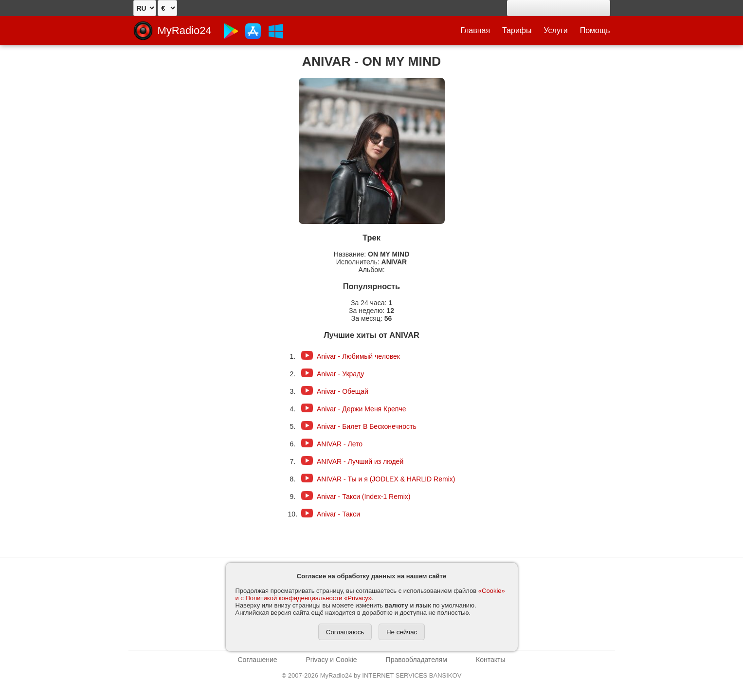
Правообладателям (417, 660)
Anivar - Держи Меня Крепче (361, 409)
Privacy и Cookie (332, 660)
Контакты (490, 660)
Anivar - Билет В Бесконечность (367, 426)
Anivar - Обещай (343, 391)
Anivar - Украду (340, 374)
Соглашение (258, 660)
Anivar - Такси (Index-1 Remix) (363, 497)
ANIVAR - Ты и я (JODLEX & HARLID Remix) (386, 479)
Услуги (556, 30)
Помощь (595, 30)
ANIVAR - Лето (340, 444)
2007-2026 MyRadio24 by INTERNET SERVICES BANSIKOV (372, 675)
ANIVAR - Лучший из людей (360, 461)
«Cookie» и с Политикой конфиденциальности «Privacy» (370, 594)
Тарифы (517, 30)
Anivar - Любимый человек (358, 356)
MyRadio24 (185, 30)
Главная (475, 30)
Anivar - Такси (338, 514)
